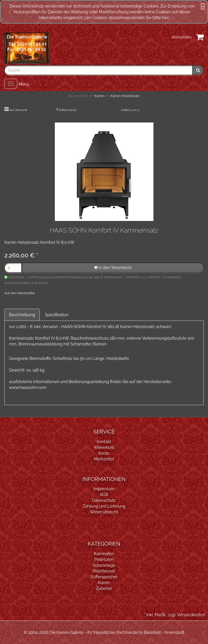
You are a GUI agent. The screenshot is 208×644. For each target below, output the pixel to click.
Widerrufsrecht (104, 512)
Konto (104, 453)
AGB (104, 495)
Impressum (104, 489)
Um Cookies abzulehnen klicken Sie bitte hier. (127, 18)
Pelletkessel (104, 571)
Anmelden (182, 37)
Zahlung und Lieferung (104, 506)
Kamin (104, 583)
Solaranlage (104, 565)
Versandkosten (191, 615)
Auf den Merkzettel (20, 293)
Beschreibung (22, 315)
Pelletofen (104, 559)
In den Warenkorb (113, 268)
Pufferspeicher (104, 577)
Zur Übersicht (18, 110)
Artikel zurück (68, 110)
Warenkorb (104, 447)
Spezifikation (57, 315)
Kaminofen (104, 554)
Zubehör (104, 588)
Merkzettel (104, 459)
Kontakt (104, 442)
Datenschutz (104, 500)
